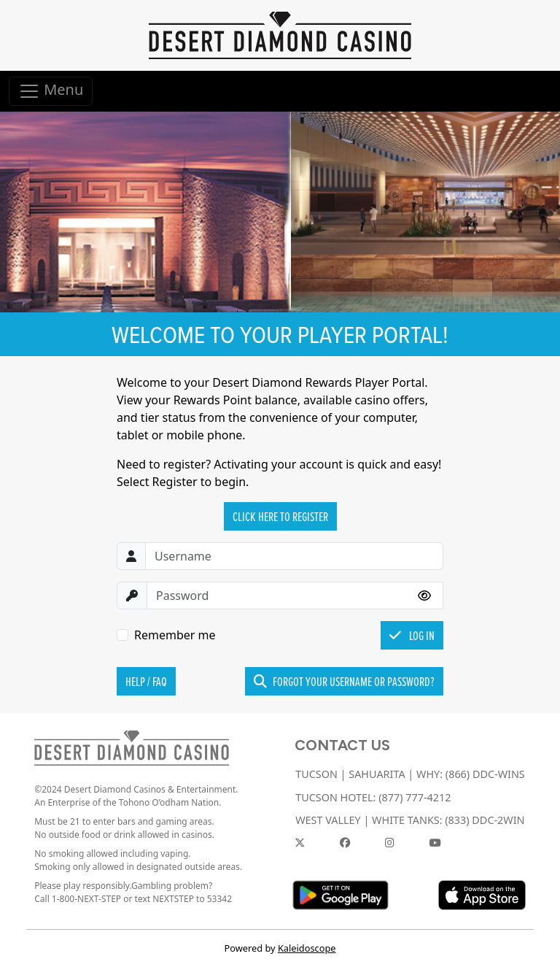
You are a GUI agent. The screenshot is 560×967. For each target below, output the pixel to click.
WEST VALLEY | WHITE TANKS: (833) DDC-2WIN (410, 820)
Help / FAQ (146, 681)
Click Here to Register (280, 516)
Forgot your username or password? (344, 681)
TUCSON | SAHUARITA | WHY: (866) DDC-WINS (410, 774)
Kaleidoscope (307, 948)
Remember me (175, 635)
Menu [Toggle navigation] (51, 91)
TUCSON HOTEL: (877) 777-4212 (373, 797)
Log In (412, 635)
